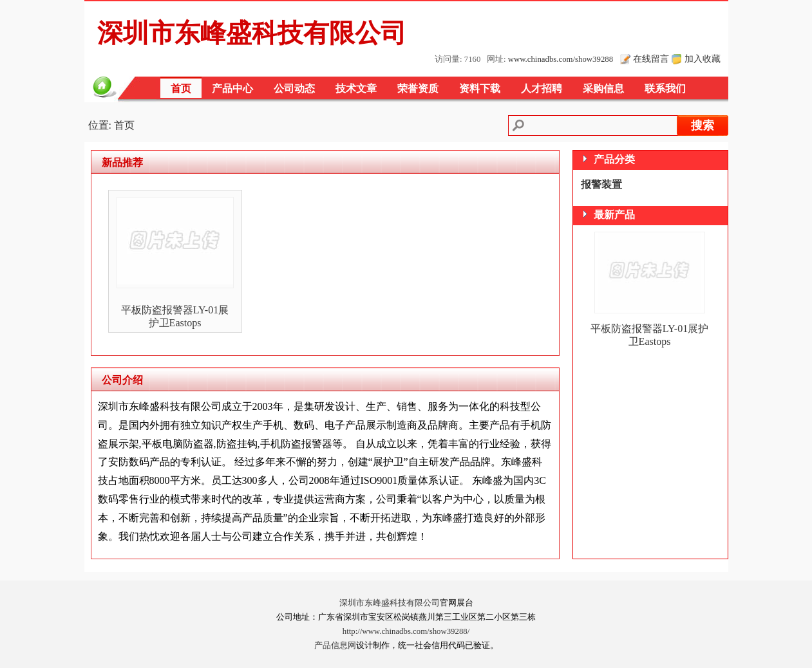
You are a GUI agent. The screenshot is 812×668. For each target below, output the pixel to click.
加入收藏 (703, 59)
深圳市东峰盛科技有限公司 (390, 603)
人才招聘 (542, 88)
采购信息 (603, 88)
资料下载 (480, 88)
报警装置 (601, 184)
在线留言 (651, 59)
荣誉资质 (418, 88)
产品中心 (232, 88)
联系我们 (665, 88)
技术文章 (356, 88)
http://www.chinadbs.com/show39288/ (406, 631)
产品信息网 (335, 645)
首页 (181, 88)
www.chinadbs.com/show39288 (561, 59)
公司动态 (294, 88)
